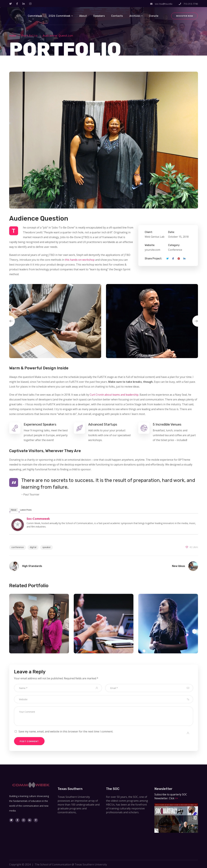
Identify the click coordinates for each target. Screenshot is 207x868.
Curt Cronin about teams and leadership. (114, 395)
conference (18, 547)
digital (33, 547)
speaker (47, 547)
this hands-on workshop (80, 260)
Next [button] (198, 321)
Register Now (184, 16)
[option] (55, 321)
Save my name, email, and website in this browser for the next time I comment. (66, 731)
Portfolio (30, 36)
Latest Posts (26, 510)
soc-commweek (38, 519)
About (14, 510)
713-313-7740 (188, 4)
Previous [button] (9, 321)
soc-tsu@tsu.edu (161, 4)
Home (13, 36)
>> (176, 798)
